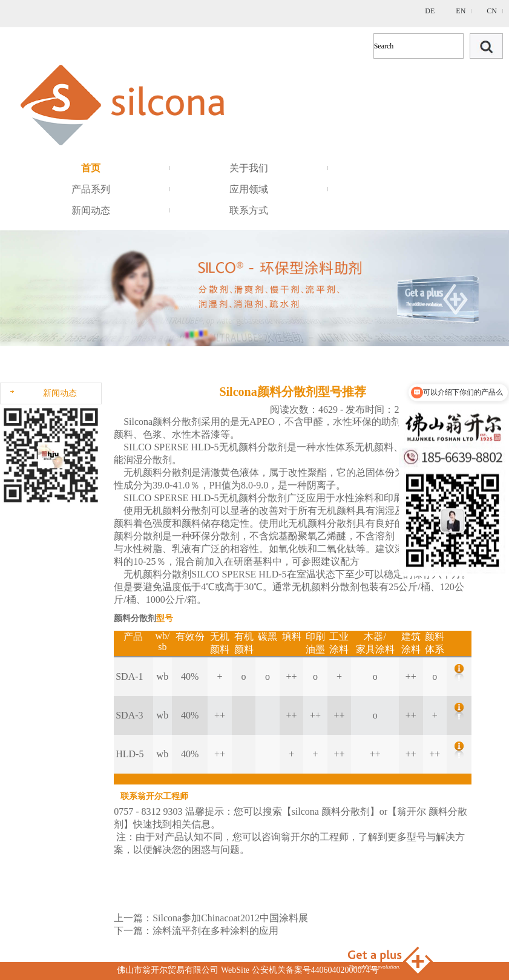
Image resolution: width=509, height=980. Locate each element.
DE (430, 11)
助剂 (391, 422)
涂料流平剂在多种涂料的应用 (215, 931)
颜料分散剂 (177, 422)
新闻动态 (91, 210)
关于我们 (249, 168)
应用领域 (249, 189)
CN (492, 11)
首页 (91, 168)
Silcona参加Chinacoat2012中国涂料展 (230, 918)
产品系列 (91, 189)
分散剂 (272, 447)
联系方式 (249, 210)
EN (461, 11)
